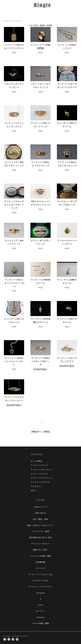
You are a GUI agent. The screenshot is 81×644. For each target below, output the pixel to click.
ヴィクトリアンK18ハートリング (14, 242)
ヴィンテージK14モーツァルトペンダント (14, 361)
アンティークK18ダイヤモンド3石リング (40, 361)
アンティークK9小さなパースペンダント (14, 47)
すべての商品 (37, 461)
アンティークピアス (39, 474)
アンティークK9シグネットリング (41, 125)
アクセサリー (37, 486)
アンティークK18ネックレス (67, 47)
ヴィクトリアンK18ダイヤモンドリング (14, 164)
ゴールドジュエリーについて (41, 587)
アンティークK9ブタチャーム (67, 321)
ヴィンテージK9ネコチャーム (67, 125)
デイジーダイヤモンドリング (41, 242)
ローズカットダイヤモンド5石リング (67, 203)
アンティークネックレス (41, 470)
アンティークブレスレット (42, 478)
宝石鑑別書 (40, 562)
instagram (40, 593)
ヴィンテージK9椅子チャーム (67, 281)
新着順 (49, 25)
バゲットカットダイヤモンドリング (41, 86)
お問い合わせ (40, 513)
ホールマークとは (40, 580)
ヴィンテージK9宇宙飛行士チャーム (41, 321)
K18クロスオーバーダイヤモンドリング (41, 203)
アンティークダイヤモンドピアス (67, 360)
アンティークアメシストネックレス (14, 125)
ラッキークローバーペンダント (67, 242)
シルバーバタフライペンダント (14, 86)
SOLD (33, 491)
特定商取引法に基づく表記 (40, 538)
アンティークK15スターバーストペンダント (14, 283)
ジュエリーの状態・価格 (40, 556)
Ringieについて (40, 507)
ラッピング (40, 568)
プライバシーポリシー (40, 544)
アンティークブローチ (40, 482)
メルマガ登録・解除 (40, 623)
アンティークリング (39, 465)
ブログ (40, 605)
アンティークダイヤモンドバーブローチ (67, 86)
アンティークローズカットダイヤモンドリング (14, 205)
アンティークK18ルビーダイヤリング (40, 164)
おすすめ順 (33, 25)
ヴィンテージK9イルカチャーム (14, 321)
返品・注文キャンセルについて (41, 525)
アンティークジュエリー (13, 21)
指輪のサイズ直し (40, 550)
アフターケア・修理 (40, 531)
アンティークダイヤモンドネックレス (14, 399)
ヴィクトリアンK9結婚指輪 (41, 47)
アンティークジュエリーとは (41, 574)
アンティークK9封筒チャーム (41, 281)
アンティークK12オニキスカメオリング (67, 164)
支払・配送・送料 (40, 519)
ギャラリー (40, 611)
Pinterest (40, 617)
